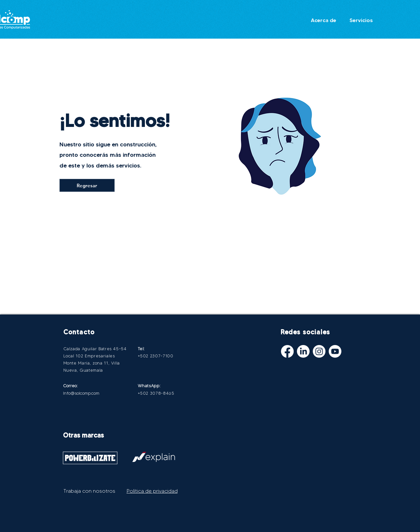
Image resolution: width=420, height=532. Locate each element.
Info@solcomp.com (81, 393)
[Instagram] (319, 351)
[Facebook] (287, 351)
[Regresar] (87, 185)
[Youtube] (335, 351)
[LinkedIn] (303, 351)
